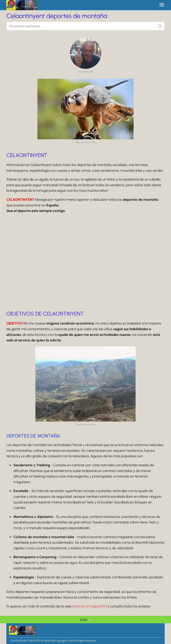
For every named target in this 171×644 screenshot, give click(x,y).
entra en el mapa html (89, 606)
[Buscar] (159, 25)
